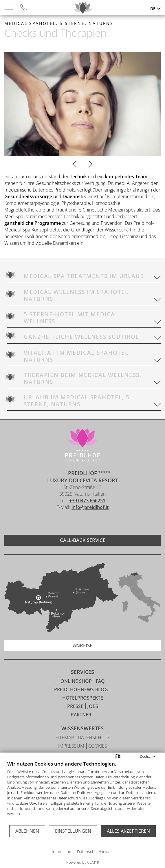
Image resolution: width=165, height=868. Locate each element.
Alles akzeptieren (128, 831)
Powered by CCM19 (83, 862)
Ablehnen (27, 831)
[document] (82, 793)
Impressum (62, 852)
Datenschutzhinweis (95, 852)
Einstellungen (73, 831)
